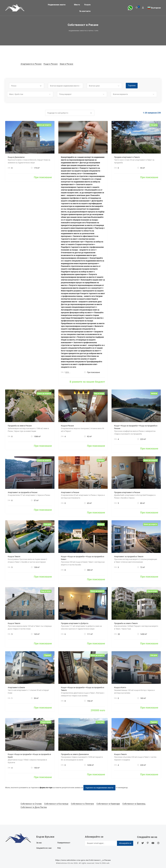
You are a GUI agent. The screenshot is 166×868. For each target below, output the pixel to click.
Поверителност (64, 843)
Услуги (87, 5)
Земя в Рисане (66, 64)
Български (156, 8)
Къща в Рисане (67, 426)
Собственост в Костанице (56, 804)
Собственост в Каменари (108, 804)
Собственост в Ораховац (134, 804)
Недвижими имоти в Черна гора (84, 31)
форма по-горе (46, 788)
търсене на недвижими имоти (99, 788)
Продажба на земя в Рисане (20, 426)
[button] (27, 86)
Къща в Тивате (14, 557)
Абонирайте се (125, 843)
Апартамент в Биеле (16, 687)
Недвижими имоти (57, 5)
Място (77, 5)
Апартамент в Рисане (70, 492)
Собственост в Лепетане (82, 804)
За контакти (85, 11)
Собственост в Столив (31, 804)
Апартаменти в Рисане (31, 64)
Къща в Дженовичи (16, 157)
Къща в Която (120, 687)
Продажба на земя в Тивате (126, 623)
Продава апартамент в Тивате (127, 157)
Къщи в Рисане (51, 64)
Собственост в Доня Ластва (34, 807)
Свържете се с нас (44, 848)
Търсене (132, 86)
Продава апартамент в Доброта (75, 623)
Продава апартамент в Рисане (127, 492)
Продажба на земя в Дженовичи (75, 754)
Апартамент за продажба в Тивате (129, 557)
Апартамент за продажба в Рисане (23, 492)
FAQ (59, 848)
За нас (39, 843)
